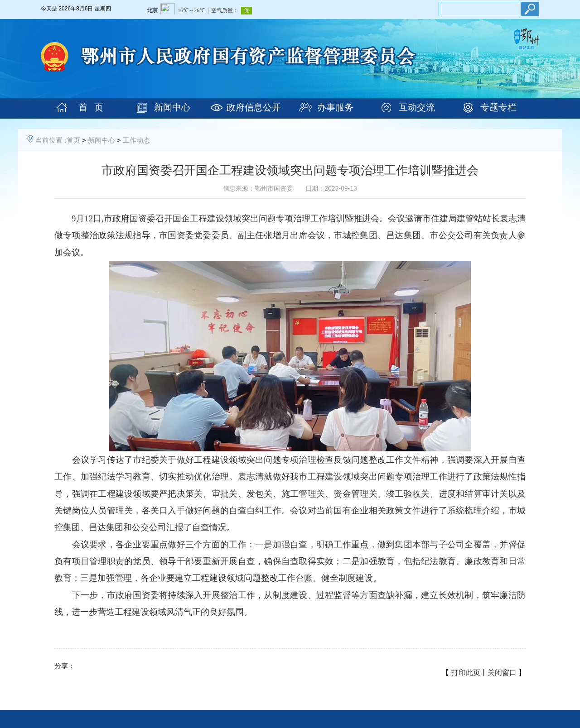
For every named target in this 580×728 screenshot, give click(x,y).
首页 (73, 140)
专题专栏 (498, 107)
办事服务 (335, 107)
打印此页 (466, 673)
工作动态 (136, 140)
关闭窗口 (502, 673)
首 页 (91, 107)
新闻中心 (172, 107)
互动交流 (417, 107)
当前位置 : (51, 140)
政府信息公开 (254, 107)
